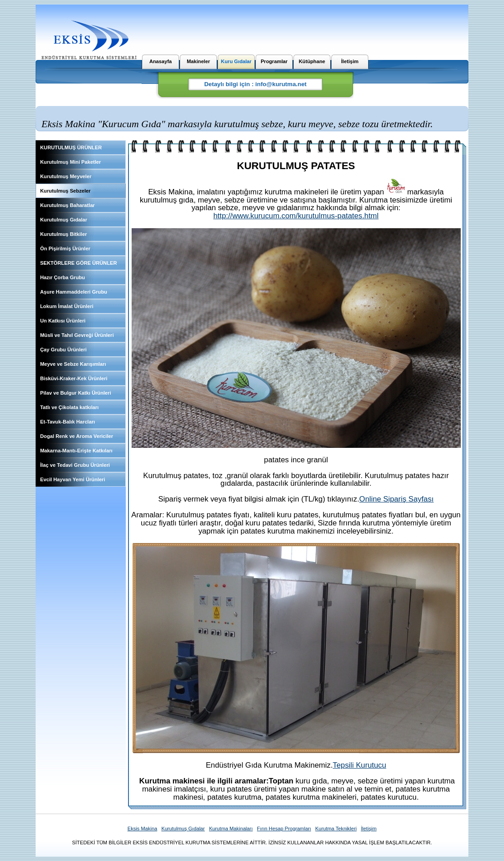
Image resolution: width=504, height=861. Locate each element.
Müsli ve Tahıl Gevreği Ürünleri (77, 335)
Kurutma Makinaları (231, 829)
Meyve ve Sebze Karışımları (73, 364)
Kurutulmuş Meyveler (66, 176)
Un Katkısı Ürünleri (63, 321)
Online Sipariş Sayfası (396, 499)
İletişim (350, 61)
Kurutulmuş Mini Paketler (71, 162)
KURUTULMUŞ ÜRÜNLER (71, 147)
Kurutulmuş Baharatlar (67, 205)
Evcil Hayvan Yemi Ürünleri (73, 479)
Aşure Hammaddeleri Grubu (74, 292)
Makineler (198, 61)
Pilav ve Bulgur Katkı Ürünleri (76, 393)
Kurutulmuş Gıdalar (64, 220)
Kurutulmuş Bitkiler (64, 234)
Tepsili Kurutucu (359, 765)
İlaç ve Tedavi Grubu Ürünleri (75, 465)
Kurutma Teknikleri (336, 829)
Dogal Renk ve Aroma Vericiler (77, 436)
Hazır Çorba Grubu (62, 277)
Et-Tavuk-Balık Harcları (68, 422)
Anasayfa (160, 61)
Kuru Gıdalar (236, 61)
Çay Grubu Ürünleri (63, 350)
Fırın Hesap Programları (284, 829)
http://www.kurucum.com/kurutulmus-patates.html (296, 216)
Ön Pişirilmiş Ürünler (65, 249)
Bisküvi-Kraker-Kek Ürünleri (74, 378)
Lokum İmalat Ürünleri (67, 306)
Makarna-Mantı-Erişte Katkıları (76, 451)
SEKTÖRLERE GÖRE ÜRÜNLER (78, 263)
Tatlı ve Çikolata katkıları (69, 407)
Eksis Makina (142, 829)
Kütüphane (312, 61)
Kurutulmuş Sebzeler (65, 191)
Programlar (274, 61)
